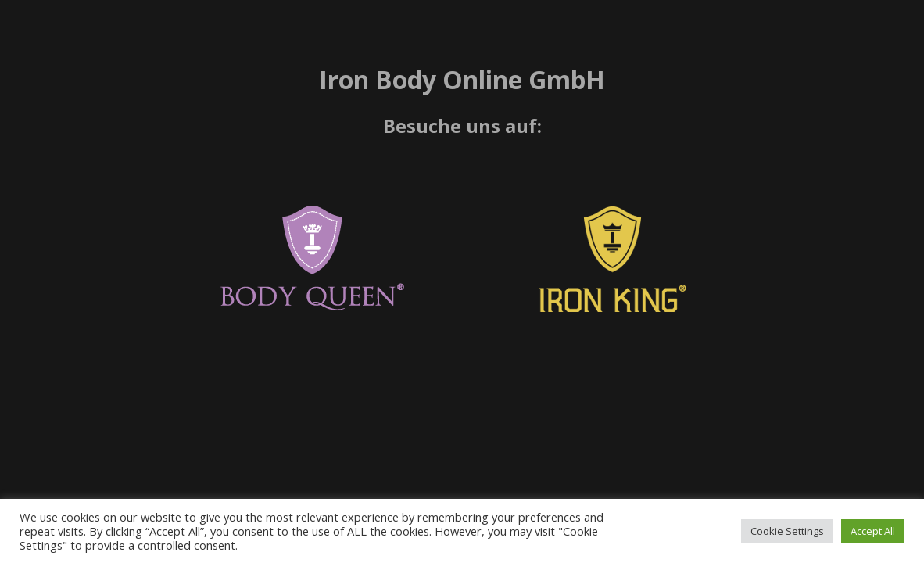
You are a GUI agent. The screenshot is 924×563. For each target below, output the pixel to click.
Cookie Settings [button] (787, 531)
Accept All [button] (873, 531)
